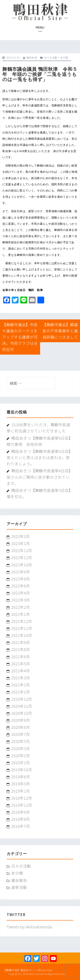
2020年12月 (22, 699)
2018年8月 (21, 819)
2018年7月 (21, 826)
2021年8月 (21, 649)
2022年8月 (21, 579)
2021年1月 (21, 692)
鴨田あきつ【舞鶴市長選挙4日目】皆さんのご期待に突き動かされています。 (40, 477)
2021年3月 (21, 678)
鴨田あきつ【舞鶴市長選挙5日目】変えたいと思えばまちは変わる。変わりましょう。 (40, 457)
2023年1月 (21, 543)
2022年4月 (21, 593)
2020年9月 (21, 720)
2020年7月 (21, 734)
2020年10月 (22, 713)
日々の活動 (51, 57)
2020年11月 (22, 706)
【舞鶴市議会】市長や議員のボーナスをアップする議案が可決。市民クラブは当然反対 (20, 337)
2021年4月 (21, 671)
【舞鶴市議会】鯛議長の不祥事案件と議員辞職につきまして (60, 331)
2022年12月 (22, 550)
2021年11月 (22, 628)
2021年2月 (21, 685)
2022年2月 (21, 607)
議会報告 (19, 880)
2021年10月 (22, 635)
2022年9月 (21, 572)
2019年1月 (21, 791)
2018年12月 (22, 798)
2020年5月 (21, 741)
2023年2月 (21, 536)
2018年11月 (22, 805)
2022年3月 (21, 600)
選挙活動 (19, 887)
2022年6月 (21, 586)
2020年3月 (21, 748)
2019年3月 (21, 784)
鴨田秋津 (32, 57)
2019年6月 (21, 777)
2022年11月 (22, 557)
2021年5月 (21, 664)
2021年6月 (21, 657)
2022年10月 (22, 565)
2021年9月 (21, 642)
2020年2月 (21, 755)
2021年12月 (22, 621)
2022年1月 (21, 614)
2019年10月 (22, 770)
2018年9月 (21, 812)
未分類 (64, 57)
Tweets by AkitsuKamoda (29, 927)
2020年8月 (21, 727)
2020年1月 (21, 763)
